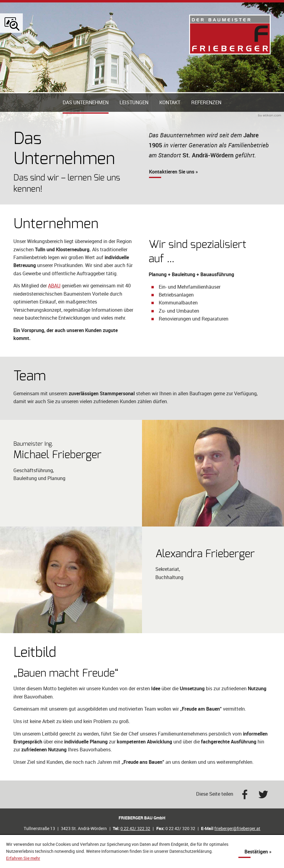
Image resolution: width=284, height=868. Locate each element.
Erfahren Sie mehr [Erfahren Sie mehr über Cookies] (23, 858)
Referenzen (206, 122)
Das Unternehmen (86, 122)
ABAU (54, 305)
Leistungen (134, 122)
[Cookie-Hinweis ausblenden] (258, 852)
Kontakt (170, 122)
